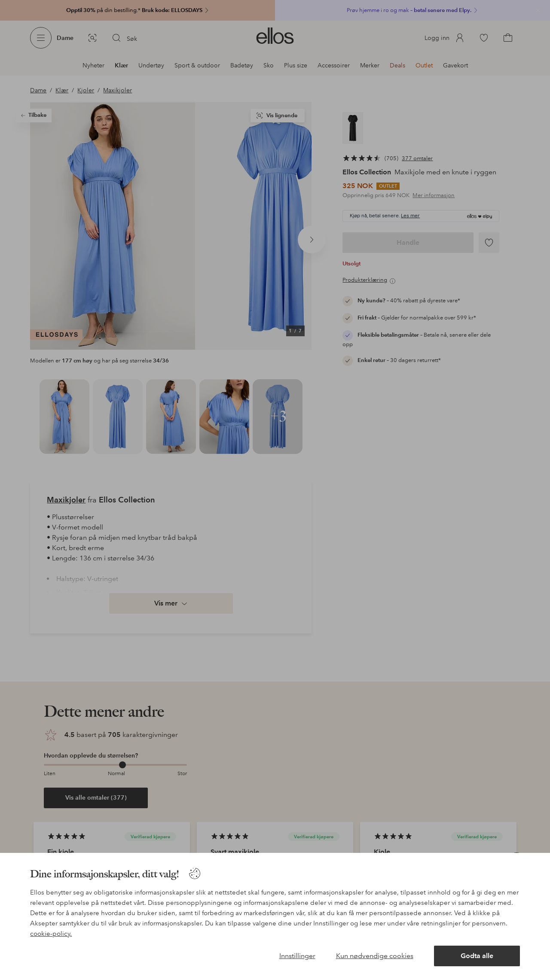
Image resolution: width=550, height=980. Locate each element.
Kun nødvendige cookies (375, 956)
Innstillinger (297, 956)
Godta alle (477, 956)
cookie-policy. (51, 934)
